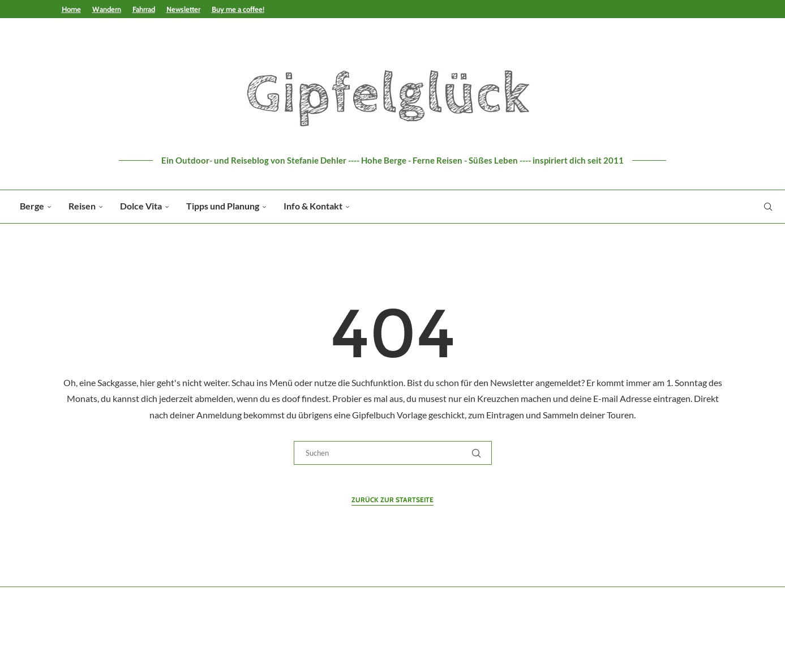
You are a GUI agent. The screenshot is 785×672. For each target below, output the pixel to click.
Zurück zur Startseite (392, 500)
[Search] (768, 207)
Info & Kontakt (313, 206)
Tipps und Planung (223, 206)
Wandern (107, 9)
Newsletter (183, 9)
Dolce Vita (141, 206)
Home (71, 9)
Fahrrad (144, 9)
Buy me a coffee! (238, 9)
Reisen (82, 206)
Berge (32, 206)
